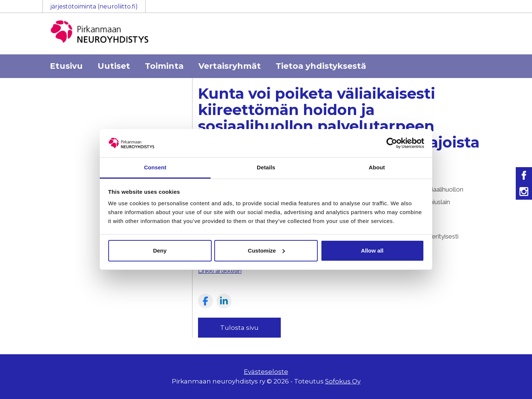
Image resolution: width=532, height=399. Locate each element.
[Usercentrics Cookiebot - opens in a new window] (392, 143)
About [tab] (377, 167)
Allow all (372, 251)
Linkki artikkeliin (220, 271)
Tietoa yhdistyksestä (321, 66)
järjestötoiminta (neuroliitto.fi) (94, 6)
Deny (160, 251)
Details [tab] (266, 167)
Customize (266, 251)
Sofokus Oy (343, 381)
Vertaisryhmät (230, 66)
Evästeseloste (266, 372)
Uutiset (114, 66)
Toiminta (164, 66)
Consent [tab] (155, 167)
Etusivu (66, 66)
